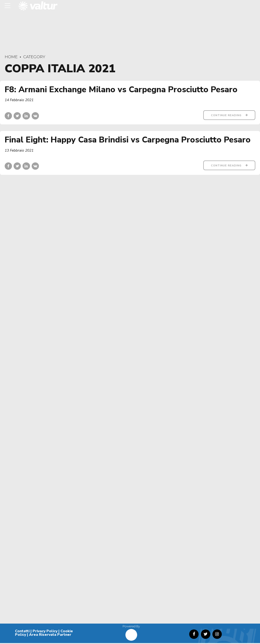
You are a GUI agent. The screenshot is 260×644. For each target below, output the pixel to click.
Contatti (22, 632)
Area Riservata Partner (50, 636)
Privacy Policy (45, 632)
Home (11, 57)
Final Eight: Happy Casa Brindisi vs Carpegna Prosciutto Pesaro (128, 140)
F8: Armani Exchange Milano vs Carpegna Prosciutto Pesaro (121, 90)
